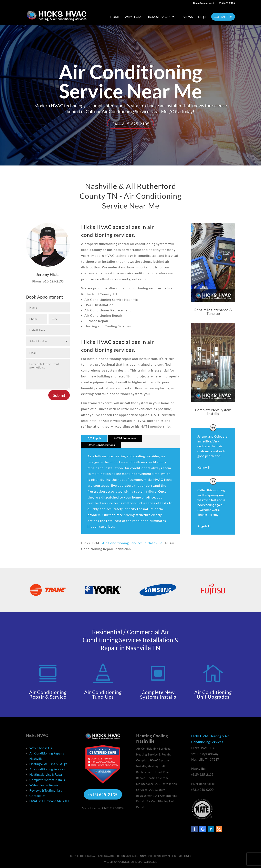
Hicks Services (158, 17)
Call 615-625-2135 (130, 124)
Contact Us (223, 17)
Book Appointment (204, 3)
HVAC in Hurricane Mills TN (49, 801)
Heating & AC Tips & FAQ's (48, 764)
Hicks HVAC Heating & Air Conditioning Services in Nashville (119, 856)
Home (115, 17)
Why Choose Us (41, 748)
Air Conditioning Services (47, 769)
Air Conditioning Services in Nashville (132, 543)
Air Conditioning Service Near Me (130, 81)
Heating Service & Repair (47, 774)
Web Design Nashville (117, 862)
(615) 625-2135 (226, 3)
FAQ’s (202, 17)
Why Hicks (133, 17)
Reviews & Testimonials (46, 790)
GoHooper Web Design (144, 862)
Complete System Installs (47, 780)
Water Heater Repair (44, 785)
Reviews (186, 17)
